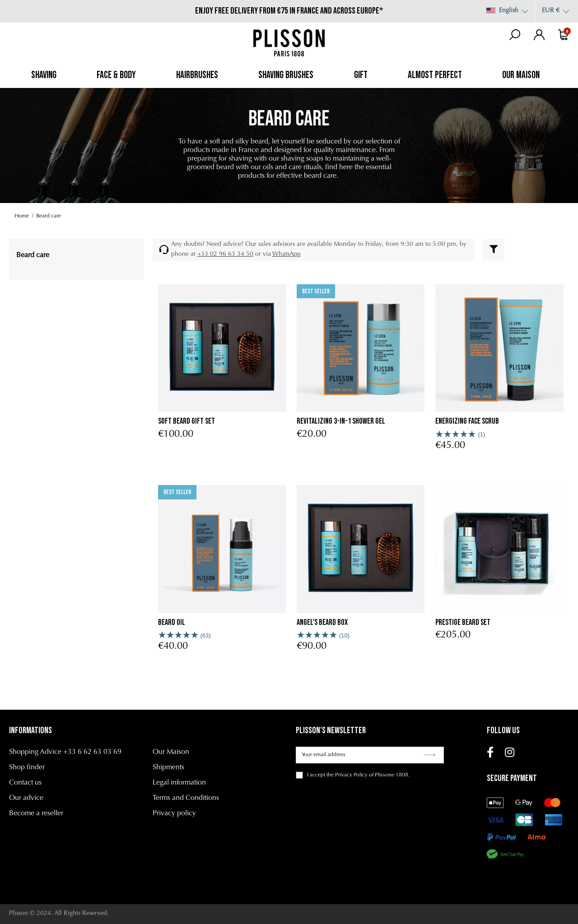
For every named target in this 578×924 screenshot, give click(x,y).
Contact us (25, 783)
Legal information (179, 783)
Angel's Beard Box (322, 622)
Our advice (26, 798)
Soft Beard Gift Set (186, 421)
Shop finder (27, 767)
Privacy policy (174, 813)
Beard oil (172, 622)
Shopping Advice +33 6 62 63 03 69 (65, 752)
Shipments (168, 767)
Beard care (33, 255)
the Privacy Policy (347, 775)
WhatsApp (287, 254)
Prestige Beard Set (463, 622)
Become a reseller (36, 813)
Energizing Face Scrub (467, 421)
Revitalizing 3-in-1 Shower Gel (341, 421)
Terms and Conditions (186, 798)
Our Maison (171, 752)
